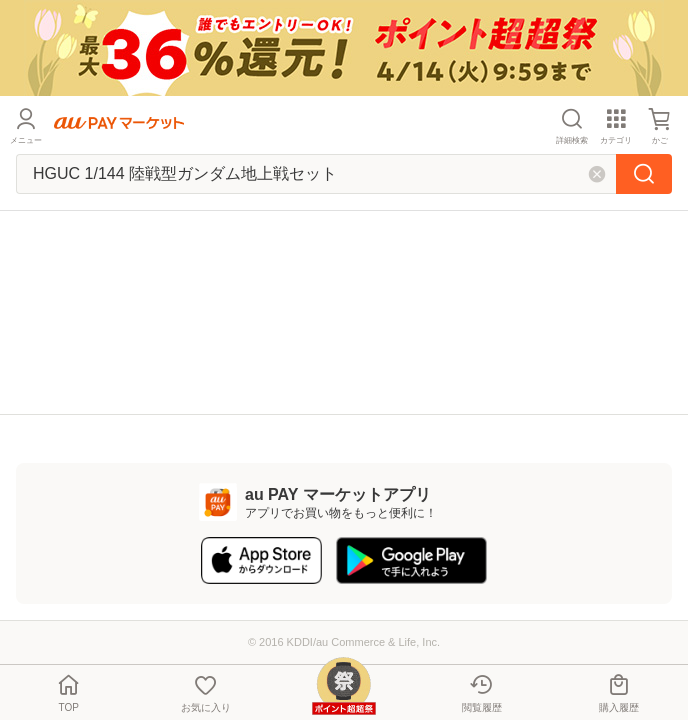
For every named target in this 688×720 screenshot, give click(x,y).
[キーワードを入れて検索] (316, 174)
